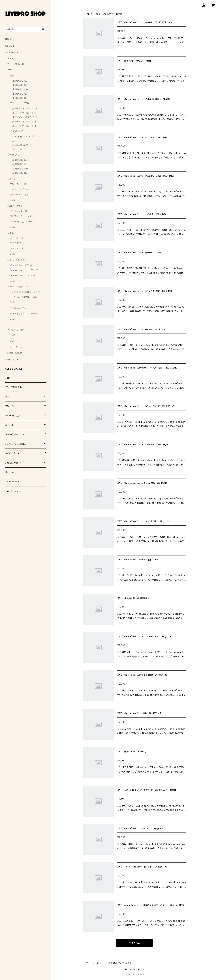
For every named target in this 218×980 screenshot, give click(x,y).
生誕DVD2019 (20, 94)
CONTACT (12, 360)
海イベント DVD (20, 150)
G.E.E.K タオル (18, 249)
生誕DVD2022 (20, 81)
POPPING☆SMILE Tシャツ (25, 292)
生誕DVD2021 (20, 85)
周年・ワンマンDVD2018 (25, 126)
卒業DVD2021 (20, 164)
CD (12, 324)
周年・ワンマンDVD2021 (25, 113)
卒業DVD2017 (20, 173)
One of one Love (103, 14)
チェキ (10, 59)
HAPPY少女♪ (15, 206)
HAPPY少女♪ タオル (21, 216)
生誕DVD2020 (20, 89)
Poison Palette (16, 330)
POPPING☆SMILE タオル (24, 297)
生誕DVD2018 (20, 98)
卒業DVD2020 (20, 169)
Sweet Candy (15, 353)
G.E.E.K (12, 233)
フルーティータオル (19, 195)
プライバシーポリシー (94, 963)
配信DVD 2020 (20, 145)
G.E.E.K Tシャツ (19, 243)
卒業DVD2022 (20, 160)
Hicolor (12, 341)
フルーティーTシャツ (20, 189)
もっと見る (135, 943)
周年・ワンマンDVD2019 (25, 122)
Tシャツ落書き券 (16, 64)
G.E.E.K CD (17, 238)
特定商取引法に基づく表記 (120, 963)
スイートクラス (15, 347)
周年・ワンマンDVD (19, 103)
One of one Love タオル (23, 275)
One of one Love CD (22, 265)
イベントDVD (17, 131)
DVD (10, 70)
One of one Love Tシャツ (24, 270)
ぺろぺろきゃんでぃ (17, 308)
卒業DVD (15, 155)
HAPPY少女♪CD (19, 211)
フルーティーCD (18, 184)
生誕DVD (15, 76)
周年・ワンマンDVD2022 (25, 109)
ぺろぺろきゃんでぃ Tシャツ (23, 314)
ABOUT (10, 46)
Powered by (135, 974)
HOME (87, 14)
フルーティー (14, 179)
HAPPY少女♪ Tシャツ (22, 222)
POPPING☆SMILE (18, 287)
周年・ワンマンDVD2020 (25, 117)
